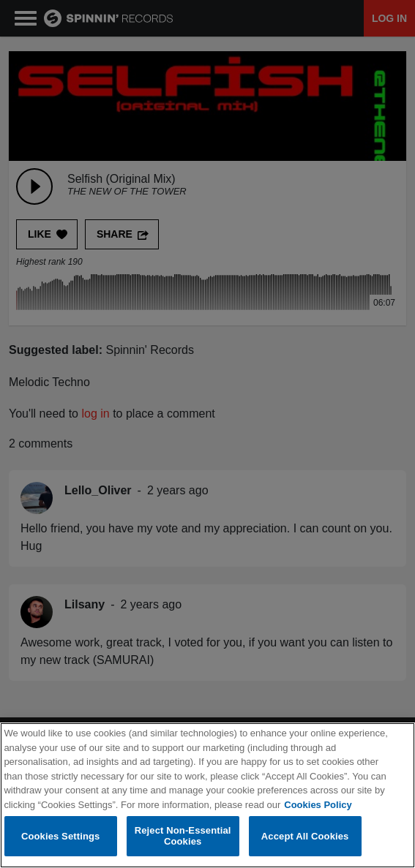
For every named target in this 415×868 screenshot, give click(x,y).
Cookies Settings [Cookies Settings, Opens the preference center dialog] (61, 836)
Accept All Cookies (305, 836)
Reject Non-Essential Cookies (183, 837)
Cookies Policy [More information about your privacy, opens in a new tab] (318, 805)
